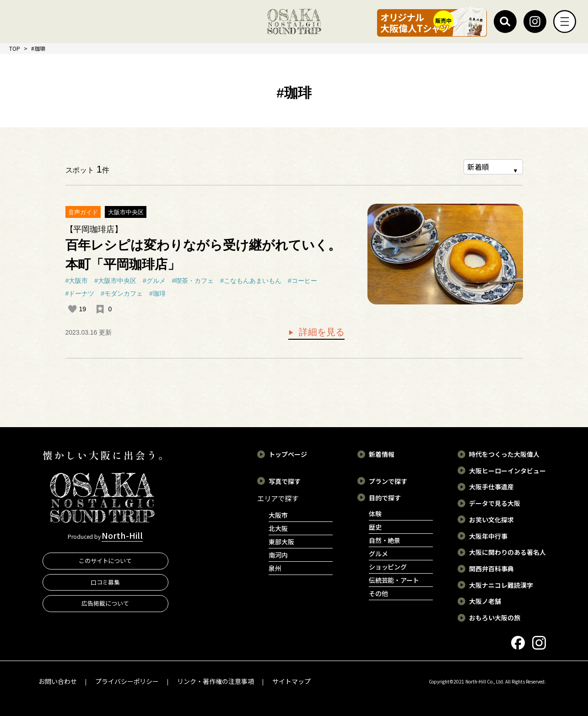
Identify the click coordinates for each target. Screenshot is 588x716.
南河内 (278, 555)
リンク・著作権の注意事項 (216, 681)
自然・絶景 (385, 540)
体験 (375, 514)
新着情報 (382, 454)
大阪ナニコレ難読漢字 (501, 585)
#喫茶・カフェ (193, 281)
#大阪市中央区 (115, 281)
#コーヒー (302, 281)
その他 (378, 593)
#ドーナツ (80, 293)
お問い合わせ (58, 681)
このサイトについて (105, 561)
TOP (15, 48)
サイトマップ (291, 681)
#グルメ (154, 281)
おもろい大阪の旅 (495, 618)
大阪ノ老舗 (485, 601)
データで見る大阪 (495, 503)
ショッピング (388, 567)
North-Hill (122, 535)
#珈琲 (157, 293)
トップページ (288, 454)
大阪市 (278, 515)
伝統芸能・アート (394, 580)
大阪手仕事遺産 (491, 487)
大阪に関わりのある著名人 (507, 552)
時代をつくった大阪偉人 (504, 454)
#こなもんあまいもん (251, 281)
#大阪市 (77, 281)
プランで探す (388, 481)
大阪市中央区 (126, 212)
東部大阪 (281, 542)
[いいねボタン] (72, 309)
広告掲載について (105, 603)
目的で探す (385, 497)
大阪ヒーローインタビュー (507, 471)
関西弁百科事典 (491, 569)
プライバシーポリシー (127, 681)
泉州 (275, 568)
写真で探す (285, 481)
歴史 (375, 527)
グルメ (378, 553)
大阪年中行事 (488, 536)
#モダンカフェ (122, 293)
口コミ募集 (105, 582)
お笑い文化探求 (491, 520)
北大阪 (278, 528)
